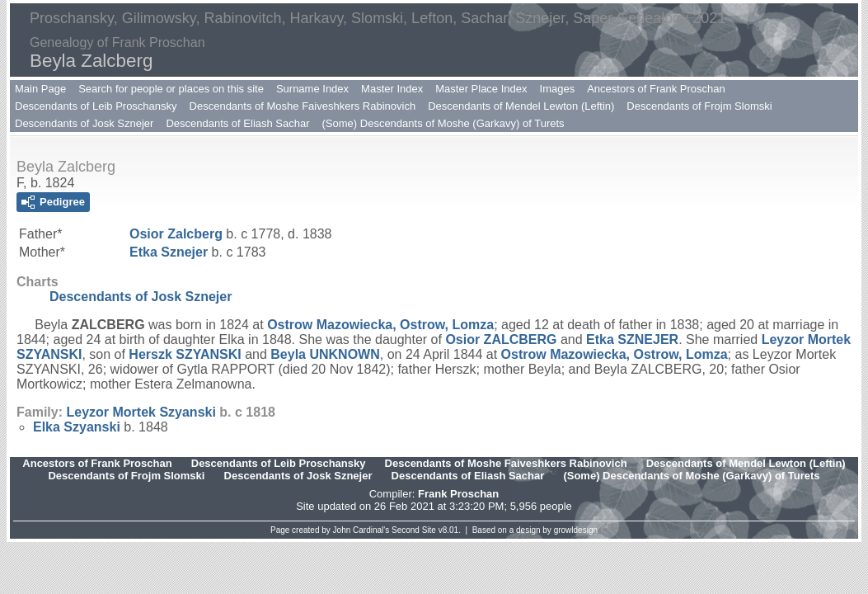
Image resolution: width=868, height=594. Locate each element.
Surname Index (312, 89)
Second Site (414, 530)
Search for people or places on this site (171, 89)
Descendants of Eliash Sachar (237, 123)
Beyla (325, 354)
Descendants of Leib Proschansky (96, 106)
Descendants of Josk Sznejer (84, 123)
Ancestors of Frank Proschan (656, 89)
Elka (77, 427)
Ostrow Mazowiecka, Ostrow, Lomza (380, 325)
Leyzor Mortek (141, 412)
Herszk (185, 354)
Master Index (392, 89)
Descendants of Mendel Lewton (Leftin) (521, 106)
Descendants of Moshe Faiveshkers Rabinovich (303, 106)
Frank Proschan (458, 494)
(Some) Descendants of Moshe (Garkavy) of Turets (443, 123)
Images (558, 89)
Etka (169, 252)
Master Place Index (481, 89)
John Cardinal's (361, 530)
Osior (176, 234)
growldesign (576, 530)
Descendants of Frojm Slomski (699, 106)
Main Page (40, 89)
